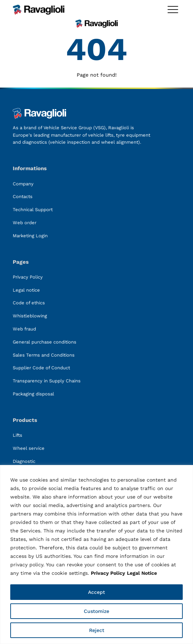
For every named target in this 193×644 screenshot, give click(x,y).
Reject (97, 630)
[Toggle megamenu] (173, 10)
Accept (96, 592)
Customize (96, 611)
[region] (96, 554)
